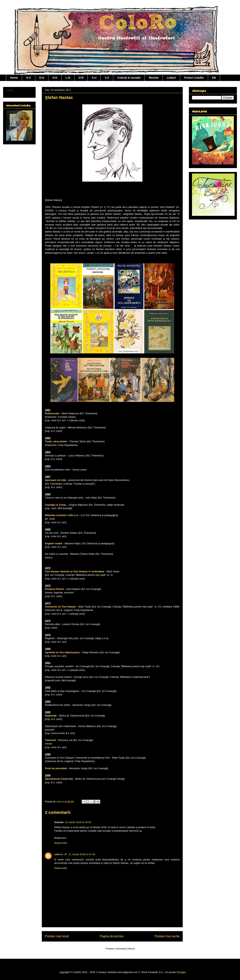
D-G (42, 78)
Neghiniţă (51, 716)
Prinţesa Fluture (54, 589)
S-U (94, 78)
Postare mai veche (167, 936)
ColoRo (10, 90)
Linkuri (171, 78)
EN (214, 78)
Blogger (182, 972)
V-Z (107, 78)
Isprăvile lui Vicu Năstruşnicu (62, 652)
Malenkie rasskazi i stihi (59, 515)
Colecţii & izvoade (129, 78)
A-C (29, 78)
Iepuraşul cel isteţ (56, 480)
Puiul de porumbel (56, 768)
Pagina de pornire (112, 936)
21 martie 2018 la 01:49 (82, 854)
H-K (55, 78)
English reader (54, 543)
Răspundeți (61, 843)
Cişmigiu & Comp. (56, 505)
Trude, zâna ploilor (56, 441)
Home (14, 78)
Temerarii (51, 740)
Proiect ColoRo (194, 78)
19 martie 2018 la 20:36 (78, 822)
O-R (81, 78)
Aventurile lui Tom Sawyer (60, 607)
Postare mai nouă (57, 936)
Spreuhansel (52, 779)
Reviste (154, 78)
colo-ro (58, 854)
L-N (68, 78)
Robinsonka (52, 413)
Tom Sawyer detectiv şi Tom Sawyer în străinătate (75, 571)
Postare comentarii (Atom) (120, 949)
